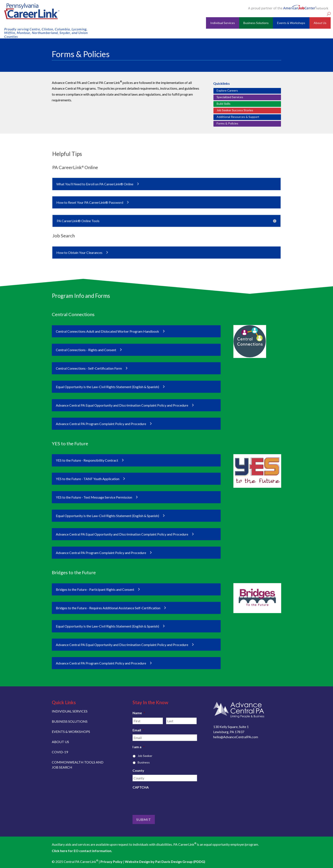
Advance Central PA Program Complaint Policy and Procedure (101, 424)
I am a (139, 747)
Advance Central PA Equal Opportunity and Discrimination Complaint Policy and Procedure (122, 405)
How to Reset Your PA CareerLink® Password (97, 203)
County (138, 770)
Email (138, 730)
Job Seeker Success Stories (235, 110)
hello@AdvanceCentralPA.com (236, 737)
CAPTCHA (141, 787)
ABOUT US (60, 742)
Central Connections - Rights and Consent (86, 350)
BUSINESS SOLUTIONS (70, 721)
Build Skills (224, 104)
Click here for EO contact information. (82, 851)
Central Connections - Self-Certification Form (89, 368)
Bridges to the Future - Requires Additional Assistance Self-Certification (108, 608)
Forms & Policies (227, 123)
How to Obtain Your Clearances (88, 248)
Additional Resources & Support (238, 117)
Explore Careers (227, 90)
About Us (320, 23)
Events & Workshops (291, 23)
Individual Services (223, 23)
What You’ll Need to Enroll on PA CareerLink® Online (102, 186)
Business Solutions (256, 23)
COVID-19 (60, 752)
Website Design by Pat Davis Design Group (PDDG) (165, 862)
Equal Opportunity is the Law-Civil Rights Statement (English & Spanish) (107, 387)
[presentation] (165, 800)
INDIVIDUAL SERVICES (70, 711)
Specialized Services (230, 97)
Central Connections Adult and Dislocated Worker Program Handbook (107, 331)
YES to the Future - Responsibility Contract (87, 460)
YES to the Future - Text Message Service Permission (94, 497)
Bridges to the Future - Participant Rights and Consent (95, 589)
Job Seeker (145, 756)
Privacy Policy (111, 862)
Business (144, 762)
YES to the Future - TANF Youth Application (88, 479)
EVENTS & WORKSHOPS (71, 732)
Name (139, 713)
